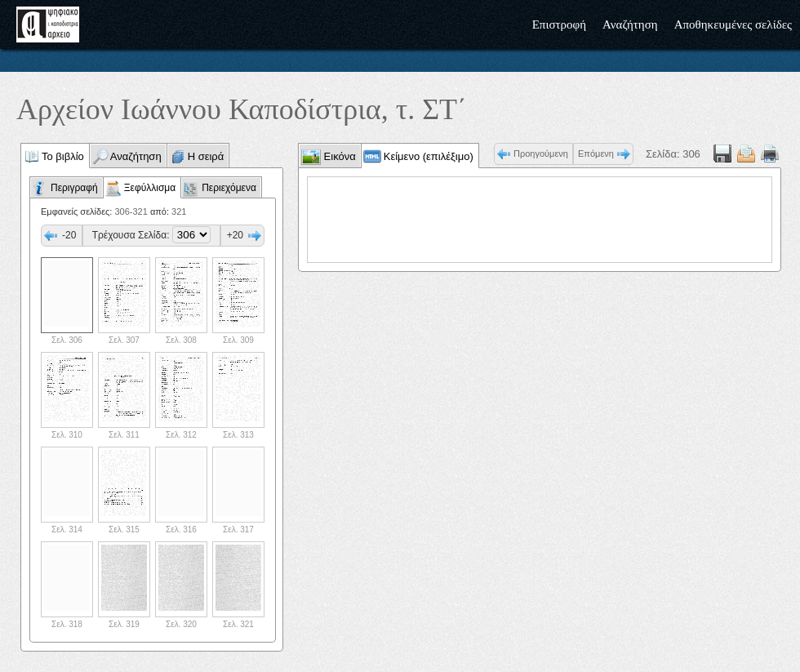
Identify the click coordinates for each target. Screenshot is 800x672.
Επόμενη (596, 154)
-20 (69, 235)
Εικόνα (338, 156)
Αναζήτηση (630, 24)
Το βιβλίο (63, 156)
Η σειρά (206, 156)
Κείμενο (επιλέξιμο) (429, 156)
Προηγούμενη (541, 154)
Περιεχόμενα (229, 188)
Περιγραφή (74, 188)
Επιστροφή (559, 24)
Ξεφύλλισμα (150, 188)
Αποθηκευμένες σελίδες (733, 24)
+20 (235, 235)
